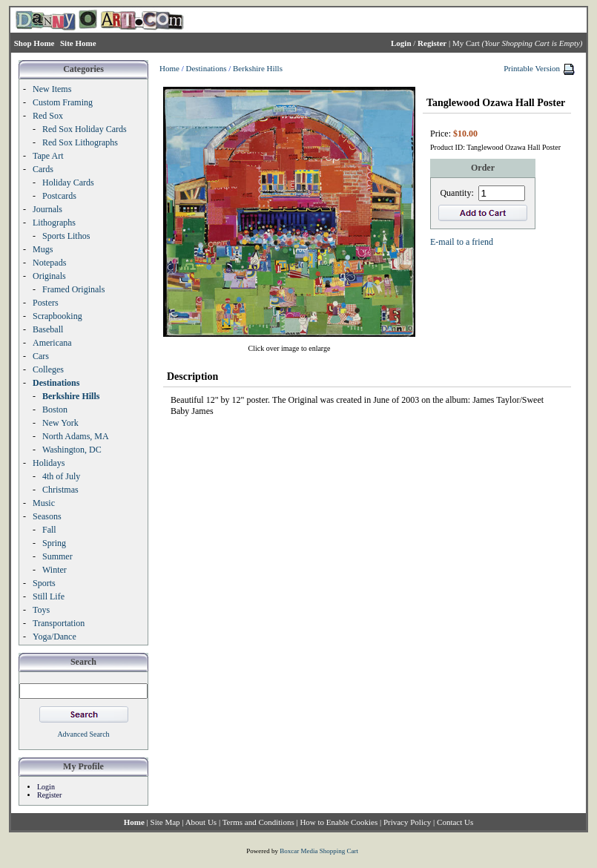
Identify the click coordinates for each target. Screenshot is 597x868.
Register (49, 795)
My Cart (466, 43)
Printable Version (532, 68)
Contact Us (455, 822)
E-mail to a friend (462, 242)
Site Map (165, 822)
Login (46, 787)
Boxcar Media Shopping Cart (319, 851)
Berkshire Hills (258, 68)
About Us (201, 822)
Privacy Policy (407, 822)
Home (169, 68)
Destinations (206, 68)
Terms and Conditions (258, 822)
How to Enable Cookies (339, 822)
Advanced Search (83, 734)
